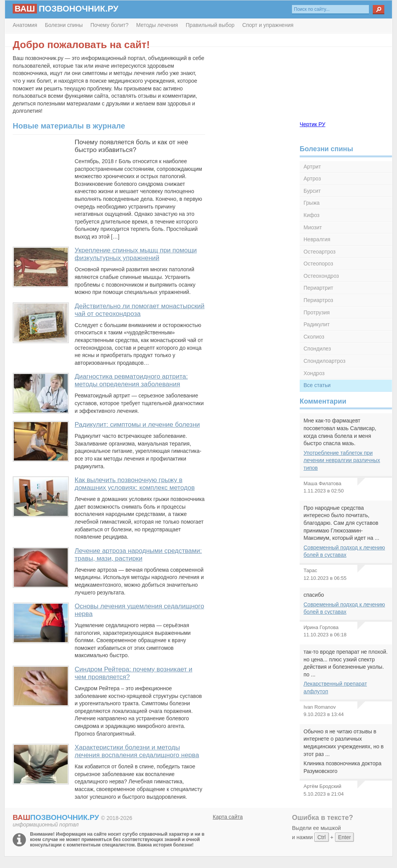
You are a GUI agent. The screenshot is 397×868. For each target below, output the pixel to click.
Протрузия (317, 312)
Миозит (313, 227)
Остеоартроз (319, 252)
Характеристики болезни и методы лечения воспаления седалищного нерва (137, 751)
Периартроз (318, 300)
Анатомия (25, 25)
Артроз (312, 179)
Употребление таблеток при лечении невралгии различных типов (342, 460)
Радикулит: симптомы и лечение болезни (137, 425)
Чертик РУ (313, 124)
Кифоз (312, 215)
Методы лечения (157, 25)
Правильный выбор (210, 25)
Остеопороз (318, 264)
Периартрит (318, 288)
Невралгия (317, 239)
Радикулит (317, 324)
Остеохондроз (321, 276)
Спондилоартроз (324, 361)
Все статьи (317, 385)
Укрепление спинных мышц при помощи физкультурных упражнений (136, 254)
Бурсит (312, 191)
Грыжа (312, 203)
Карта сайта (228, 817)
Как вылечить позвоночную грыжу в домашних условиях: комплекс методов (135, 484)
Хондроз (314, 373)
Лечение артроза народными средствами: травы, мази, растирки (138, 555)
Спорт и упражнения (268, 25)
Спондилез (317, 349)
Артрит (312, 167)
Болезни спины (64, 25)
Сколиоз (314, 337)
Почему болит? (109, 25)
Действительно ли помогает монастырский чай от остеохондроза (140, 310)
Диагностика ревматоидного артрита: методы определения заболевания (131, 380)
